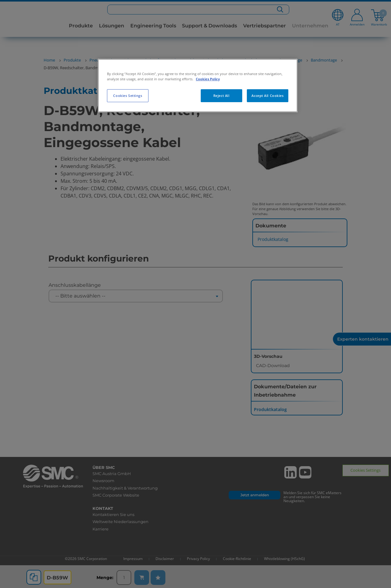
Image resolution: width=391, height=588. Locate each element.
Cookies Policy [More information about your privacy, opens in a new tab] (208, 79)
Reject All (221, 96)
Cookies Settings (128, 96)
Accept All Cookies (267, 96)
